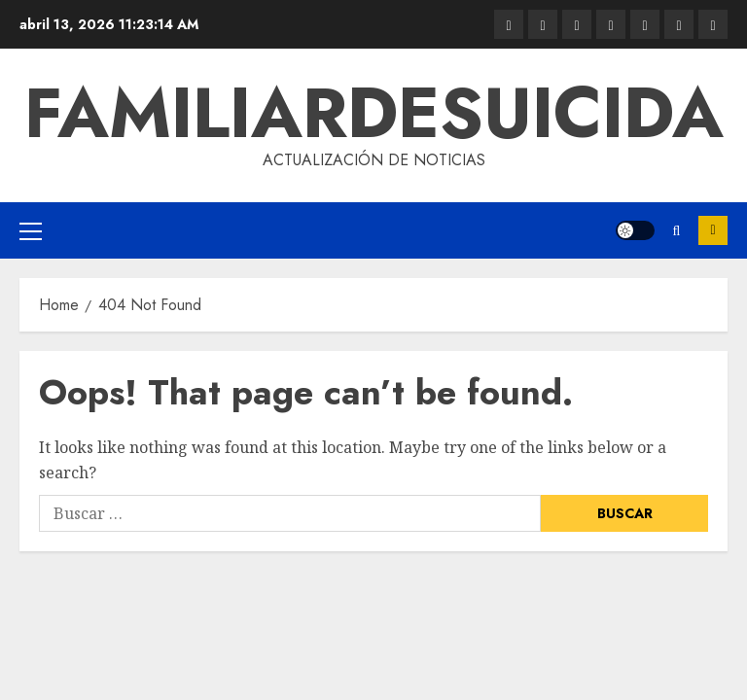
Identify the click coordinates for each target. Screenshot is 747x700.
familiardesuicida (374, 113)
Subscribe (713, 230)
